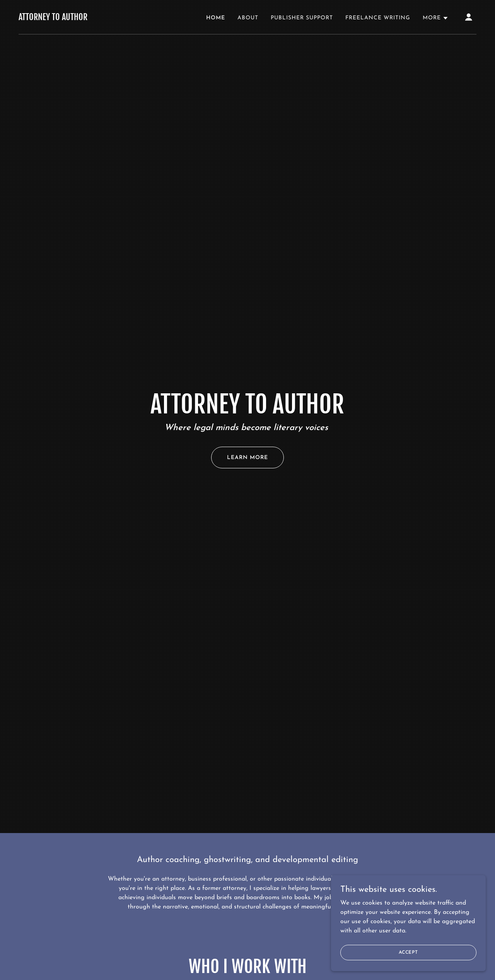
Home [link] (216, 18)
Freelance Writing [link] (378, 18)
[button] (436, 18)
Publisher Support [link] (302, 18)
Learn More (247, 458)
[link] (53, 19)
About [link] (248, 18)
